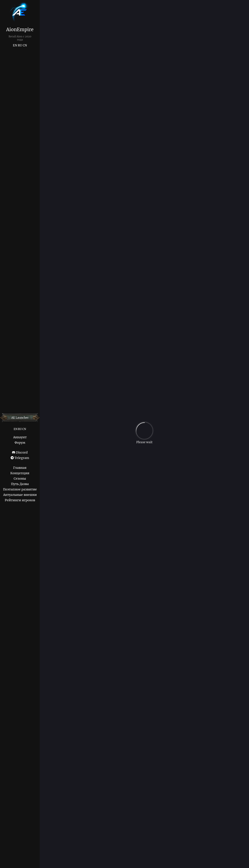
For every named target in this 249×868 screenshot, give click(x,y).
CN (25, 45)
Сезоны (20, 479)
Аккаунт (20, 437)
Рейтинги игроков (20, 500)
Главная (20, 468)
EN (15, 45)
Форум (20, 443)
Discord (20, 452)
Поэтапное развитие (20, 489)
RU (20, 45)
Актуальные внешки (20, 495)
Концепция (20, 473)
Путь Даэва (20, 484)
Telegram (20, 458)
